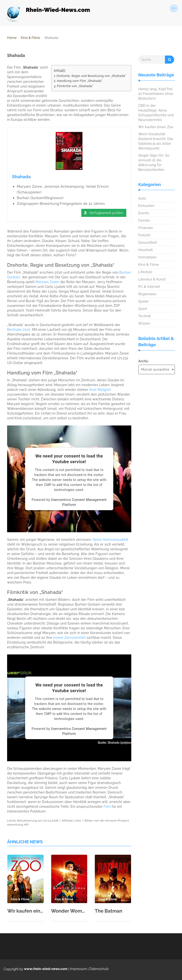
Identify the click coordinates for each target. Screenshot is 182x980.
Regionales (148, 294)
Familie (144, 220)
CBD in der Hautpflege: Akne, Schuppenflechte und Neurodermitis (156, 113)
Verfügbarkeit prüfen (106, 213)
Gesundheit (148, 243)
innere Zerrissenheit (69, 638)
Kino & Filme (30, 38)
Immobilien (148, 257)
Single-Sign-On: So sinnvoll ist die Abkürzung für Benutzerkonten (154, 163)
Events (144, 213)
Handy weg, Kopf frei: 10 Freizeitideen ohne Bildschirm (156, 94)
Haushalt (146, 250)
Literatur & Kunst (152, 279)
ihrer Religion (100, 390)
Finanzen (146, 228)
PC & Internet (149, 287)
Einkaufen (146, 206)
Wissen (144, 323)
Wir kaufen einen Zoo (25, 911)
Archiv (143, 361)
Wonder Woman (69, 911)
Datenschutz (99, 969)
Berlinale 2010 (19, 330)
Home (12, 38)
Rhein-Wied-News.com (58, 10)
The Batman (109, 911)
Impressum (79, 969)
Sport (143, 309)
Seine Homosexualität (111, 540)
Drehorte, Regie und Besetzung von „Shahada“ (91, 76)
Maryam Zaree (47, 282)
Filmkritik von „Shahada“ (75, 86)
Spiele (143, 301)
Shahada (21, 177)
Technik (145, 316)
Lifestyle (145, 272)
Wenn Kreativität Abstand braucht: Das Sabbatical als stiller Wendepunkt (156, 141)
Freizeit (144, 235)
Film (107, 807)
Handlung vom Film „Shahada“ (80, 81)
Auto (142, 198)
